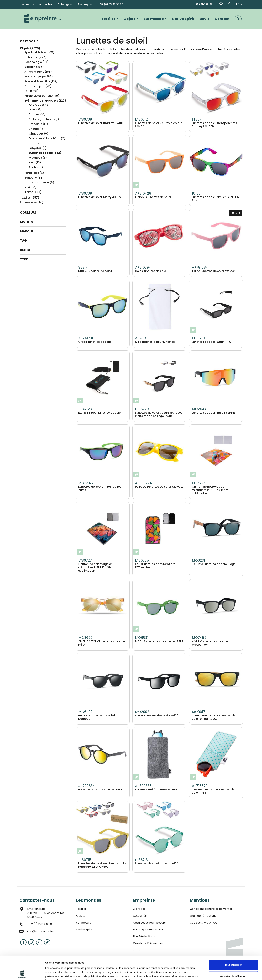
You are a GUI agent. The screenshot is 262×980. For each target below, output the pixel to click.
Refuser (233, 964)
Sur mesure (154, 19)
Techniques (85, 4)
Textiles (108, 19)
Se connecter (204, 4)
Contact (222, 19)
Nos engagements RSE (148, 930)
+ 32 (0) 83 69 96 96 (111, 4)
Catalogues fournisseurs (149, 923)
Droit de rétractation (204, 916)
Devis (205, 19)
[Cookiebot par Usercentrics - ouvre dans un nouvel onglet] (22, 973)
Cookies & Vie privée (204, 923)
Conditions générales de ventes (211, 909)
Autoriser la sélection (233, 952)
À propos (28, 4)
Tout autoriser (233, 941)
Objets (129, 19)
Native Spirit (183, 19)
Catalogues (65, 4)
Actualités (46, 4)
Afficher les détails (57, 973)
